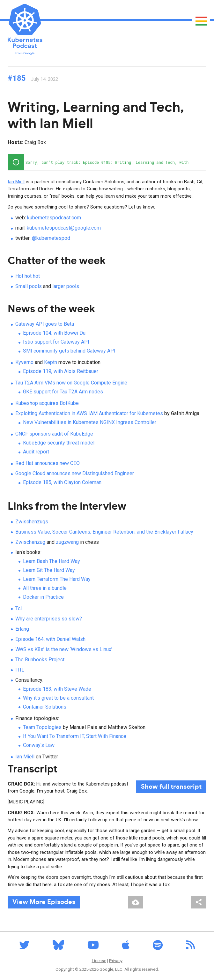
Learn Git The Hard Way (49, 570)
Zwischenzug (30, 542)
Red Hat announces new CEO (48, 463)
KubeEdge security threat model (59, 443)
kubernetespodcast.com (54, 218)
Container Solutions (45, 707)
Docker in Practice (43, 597)
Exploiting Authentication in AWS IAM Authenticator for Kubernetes (89, 413)
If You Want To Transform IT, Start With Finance (75, 736)
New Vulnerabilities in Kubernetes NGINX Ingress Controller (90, 422)
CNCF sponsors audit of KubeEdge (54, 434)
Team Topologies (42, 727)
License (99, 961)
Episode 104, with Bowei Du (54, 333)
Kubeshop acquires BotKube (47, 403)
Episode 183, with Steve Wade (57, 689)
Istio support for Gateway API (56, 342)
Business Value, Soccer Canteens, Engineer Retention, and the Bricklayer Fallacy (104, 532)
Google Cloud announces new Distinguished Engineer (75, 473)
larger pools (66, 286)
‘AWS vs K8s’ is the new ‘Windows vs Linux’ (64, 649)
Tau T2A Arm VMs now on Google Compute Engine (71, 383)
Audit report (36, 452)
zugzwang (67, 542)
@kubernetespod (51, 238)
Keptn (51, 362)
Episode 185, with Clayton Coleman (62, 482)
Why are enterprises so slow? (49, 619)
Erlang (22, 629)
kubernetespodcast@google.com (64, 228)
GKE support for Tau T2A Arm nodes (63, 392)
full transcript (171, 787)
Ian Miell (16, 182)
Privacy (116, 961)
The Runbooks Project (40, 660)
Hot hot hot (28, 276)
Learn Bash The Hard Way (52, 561)
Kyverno (24, 362)
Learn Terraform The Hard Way (57, 579)
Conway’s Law (39, 745)
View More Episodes (44, 902)
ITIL (20, 670)
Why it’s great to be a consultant (58, 698)
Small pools (29, 286)
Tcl (18, 608)
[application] (107, 162)
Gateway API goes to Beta (45, 324)
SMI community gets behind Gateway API (69, 351)
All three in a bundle (45, 588)
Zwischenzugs (32, 522)
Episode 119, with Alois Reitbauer (61, 371)
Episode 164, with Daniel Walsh (50, 639)
